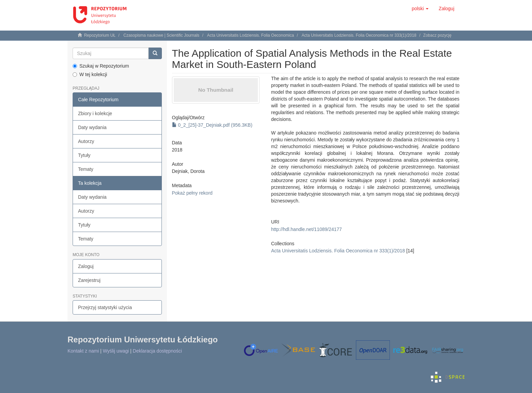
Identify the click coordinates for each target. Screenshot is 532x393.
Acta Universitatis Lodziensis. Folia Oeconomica (250, 35)
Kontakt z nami (83, 351)
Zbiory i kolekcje (95, 113)
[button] (420, 8)
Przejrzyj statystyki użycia (105, 307)
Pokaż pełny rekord (192, 193)
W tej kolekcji (90, 74)
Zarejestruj (89, 280)
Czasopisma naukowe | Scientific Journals (161, 35)
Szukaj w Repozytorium (101, 66)
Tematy (86, 169)
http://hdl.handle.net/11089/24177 (307, 229)
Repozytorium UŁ (100, 35)
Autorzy (86, 141)
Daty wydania (92, 127)
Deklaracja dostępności (157, 351)
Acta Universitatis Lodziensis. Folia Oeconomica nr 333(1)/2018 (359, 35)
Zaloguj (86, 266)
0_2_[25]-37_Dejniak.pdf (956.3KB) (212, 125)
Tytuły (84, 155)
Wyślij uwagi (116, 351)
